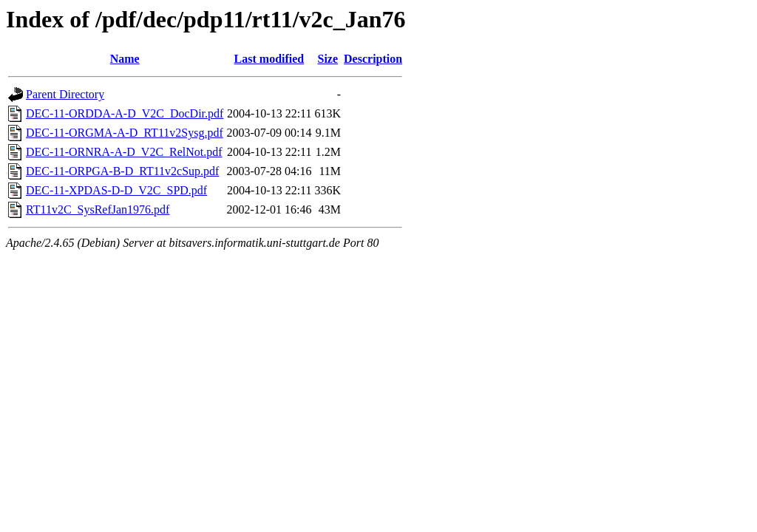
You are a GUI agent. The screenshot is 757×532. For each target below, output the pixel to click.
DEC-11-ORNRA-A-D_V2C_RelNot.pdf (124, 152)
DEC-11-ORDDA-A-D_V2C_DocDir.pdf (125, 113)
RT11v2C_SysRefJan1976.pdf (98, 209)
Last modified (269, 59)
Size (327, 59)
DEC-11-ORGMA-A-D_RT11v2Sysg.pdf (125, 133)
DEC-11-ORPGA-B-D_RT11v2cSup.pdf (122, 171)
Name (125, 59)
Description (373, 59)
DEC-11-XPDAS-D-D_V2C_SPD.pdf (116, 190)
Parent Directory (65, 94)
